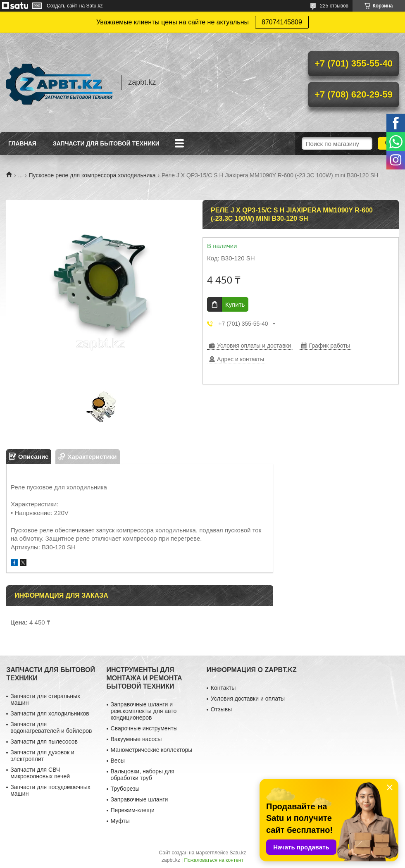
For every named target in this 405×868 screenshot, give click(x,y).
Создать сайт (62, 6)
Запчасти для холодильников (50, 713)
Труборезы (125, 789)
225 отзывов (334, 6)
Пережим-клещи (133, 810)
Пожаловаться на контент (214, 860)
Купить (235, 304)
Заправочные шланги (139, 799)
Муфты (120, 821)
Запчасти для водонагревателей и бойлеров (51, 727)
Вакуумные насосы (136, 739)
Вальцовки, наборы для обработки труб (143, 775)
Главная (22, 143)
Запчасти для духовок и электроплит (42, 756)
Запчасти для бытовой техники (106, 143)
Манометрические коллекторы (152, 750)
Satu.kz (238, 853)
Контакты (223, 688)
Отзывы (221, 709)
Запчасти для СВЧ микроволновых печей (40, 773)
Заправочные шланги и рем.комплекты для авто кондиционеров (144, 711)
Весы (118, 761)
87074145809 (282, 22)
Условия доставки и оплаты (248, 699)
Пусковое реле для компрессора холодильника (92, 175)
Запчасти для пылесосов (44, 742)
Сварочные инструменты (144, 728)
